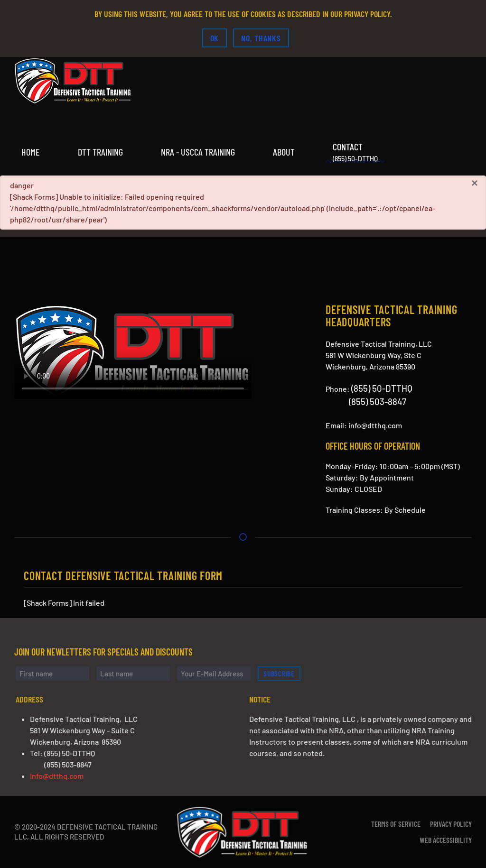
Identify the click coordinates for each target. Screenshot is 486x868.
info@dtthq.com (375, 425)
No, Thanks (261, 38)
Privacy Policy (451, 824)
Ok (215, 38)
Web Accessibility (446, 840)
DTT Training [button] (100, 152)
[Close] (475, 183)
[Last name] (137, 674)
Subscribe (283, 674)
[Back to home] (74, 81)
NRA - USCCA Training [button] (198, 152)
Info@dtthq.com (61, 776)
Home (31, 152)
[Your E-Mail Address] (218, 674)
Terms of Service (396, 824)
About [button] (284, 152)
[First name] (56, 674)
